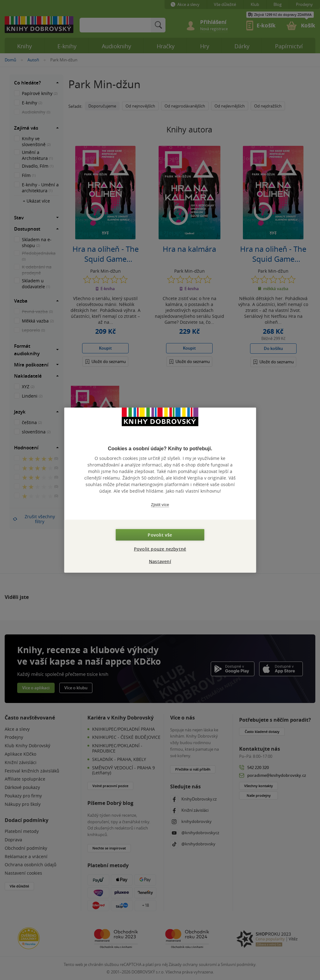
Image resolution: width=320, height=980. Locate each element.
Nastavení (160, 561)
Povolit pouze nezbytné (160, 549)
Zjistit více (160, 504)
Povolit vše (160, 535)
